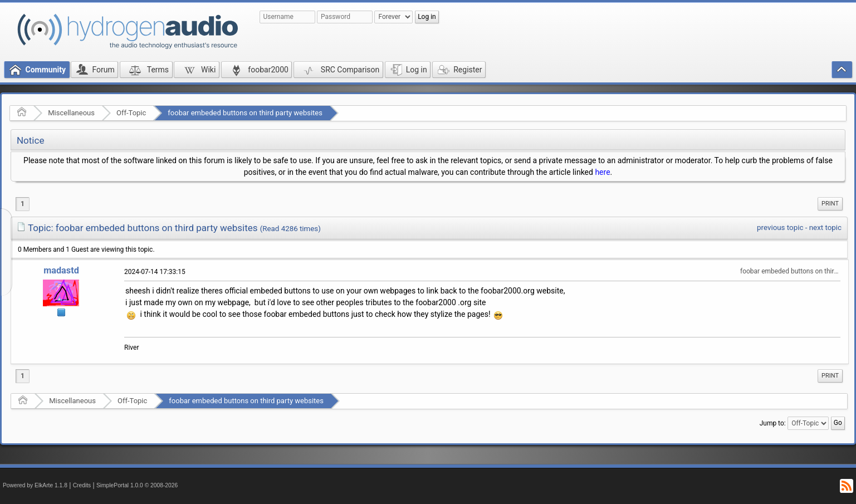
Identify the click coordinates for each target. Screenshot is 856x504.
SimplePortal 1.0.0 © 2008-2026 (137, 485)
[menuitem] (830, 204)
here (602, 172)
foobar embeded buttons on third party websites (245, 113)
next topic (825, 227)
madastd (61, 270)
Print (830, 204)
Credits (82, 485)
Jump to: (773, 423)
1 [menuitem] (23, 204)
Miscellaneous (71, 113)
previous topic (780, 227)
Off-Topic (131, 113)
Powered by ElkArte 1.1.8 (35, 485)
